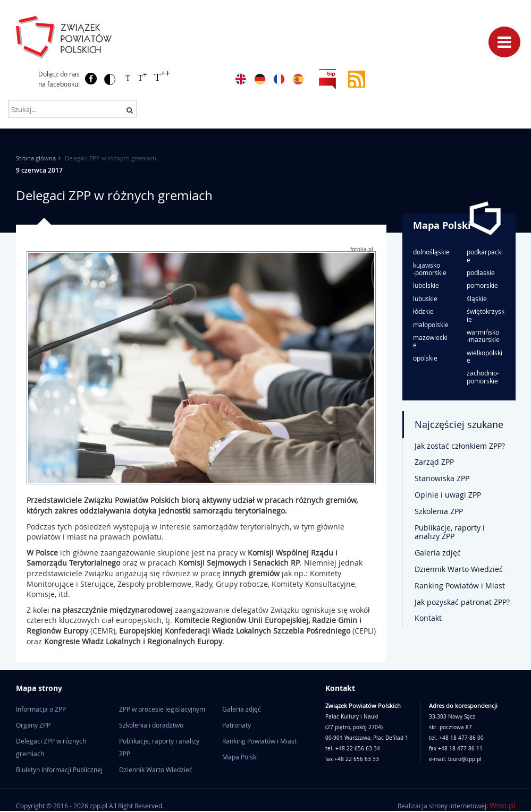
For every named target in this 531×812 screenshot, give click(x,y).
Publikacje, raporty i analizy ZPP (450, 532)
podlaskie (481, 272)
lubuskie (425, 298)
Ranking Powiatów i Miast (460, 586)
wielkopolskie (484, 357)
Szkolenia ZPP (439, 511)
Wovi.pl (503, 805)
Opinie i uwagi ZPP (448, 495)
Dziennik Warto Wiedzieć (459, 569)
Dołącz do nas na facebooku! (59, 79)
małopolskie (431, 324)
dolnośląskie (431, 252)
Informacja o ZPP (41, 709)
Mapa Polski (442, 225)
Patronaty (237, 725)
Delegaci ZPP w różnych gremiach (51, 747)
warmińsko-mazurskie (483, 336)
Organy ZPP (33, 725)
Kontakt (428, 618)
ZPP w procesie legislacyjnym (162, 709)
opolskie (425, 358)
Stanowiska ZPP (442, 478)
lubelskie (426, 285)
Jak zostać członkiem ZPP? (460, 446)
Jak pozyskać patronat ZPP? (462, 602)
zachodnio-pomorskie (483, 377)
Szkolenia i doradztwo (151, 725)
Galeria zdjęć (438, 553)
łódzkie (423, 311)
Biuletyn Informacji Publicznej (59, 770)
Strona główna (36, 158)
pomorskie (482, 285)
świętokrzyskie (486, 315)
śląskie (477, 298)
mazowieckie (430, 341)
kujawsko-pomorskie (430, 269)
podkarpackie (485, 256)
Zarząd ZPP (434, 462)
